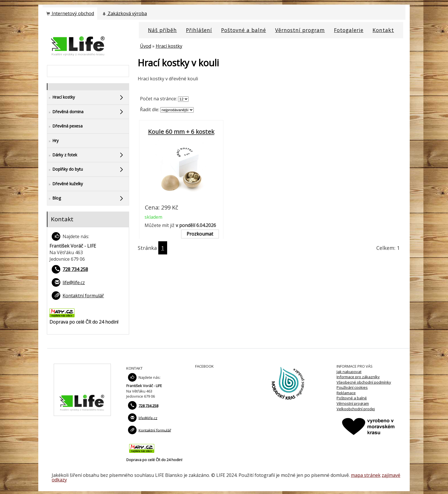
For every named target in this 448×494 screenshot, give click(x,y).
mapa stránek (366, 475)
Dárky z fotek (62, 155)
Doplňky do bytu (65, 169)
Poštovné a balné (352, 398)
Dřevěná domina (65, 112)
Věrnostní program (353, 403)
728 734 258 (75, 269)
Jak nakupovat (349, 372)
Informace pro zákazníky (358, 377)
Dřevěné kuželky (65, 184)
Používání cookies (352, 387)
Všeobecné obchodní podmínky (364, 382)
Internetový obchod (70, 13)
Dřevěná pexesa (65, 126)
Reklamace (346, 393)
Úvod (146, 46)
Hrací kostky (169, 46)
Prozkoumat (200, 234)
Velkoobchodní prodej (356, 409)
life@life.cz (74, 282)
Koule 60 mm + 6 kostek (181, 132)
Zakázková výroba (124, 13)
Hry (53, 141)
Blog (54, 198)
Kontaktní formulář (83, 296)
